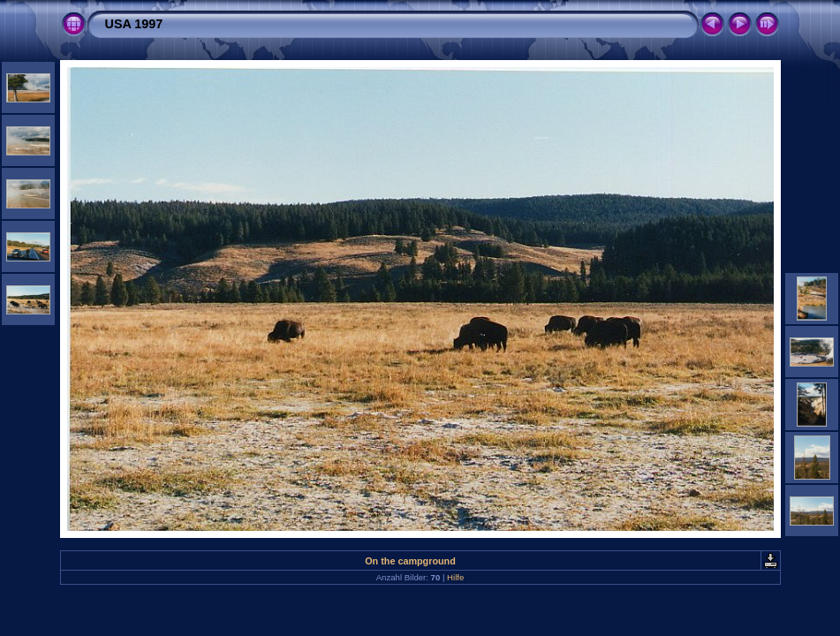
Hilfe (455, 577)
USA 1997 (134, 24)
